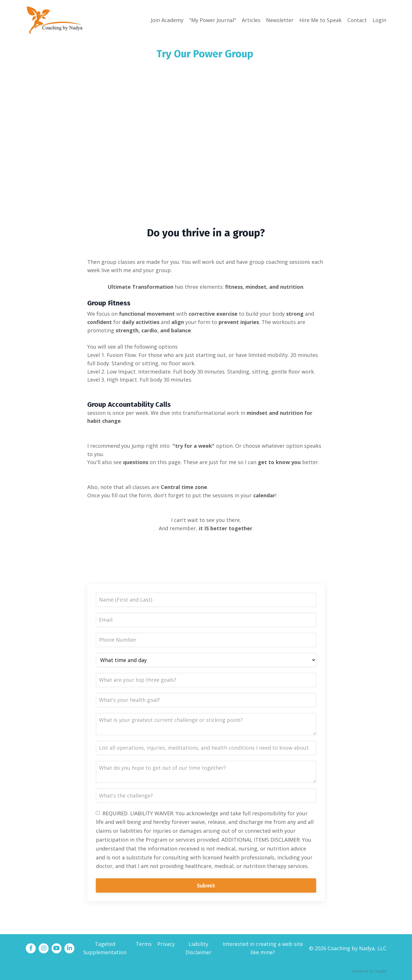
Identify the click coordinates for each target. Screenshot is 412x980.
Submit (206, 885)
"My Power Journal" (213, 20)
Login (379, 20)
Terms (144, 944)
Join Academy (167, 20)
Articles (251, 20)
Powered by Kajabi (369, 971)
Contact (357, 20)
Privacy (166, 944)
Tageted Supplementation (105, 948)
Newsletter (280, 20)
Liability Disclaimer (198, 948)
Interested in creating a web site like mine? (263, 948)
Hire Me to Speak (320, 20)
